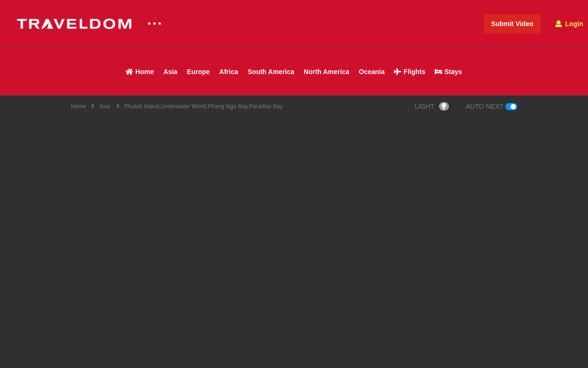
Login (569, 24)
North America (327, 72)
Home (140, 72)
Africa (229, 72)
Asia (170, 72)
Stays (448, 72)
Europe (198, 72)
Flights (410, 72)
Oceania (372, 72)
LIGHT (432, 106)
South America (271, 72)
